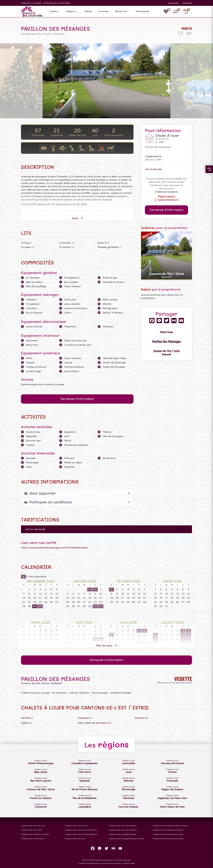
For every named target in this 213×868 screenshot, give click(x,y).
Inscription (174, 3)
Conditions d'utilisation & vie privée (93, 863)
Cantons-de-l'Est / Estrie (36, 34)
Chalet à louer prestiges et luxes (122, 834)
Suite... (77, 218)
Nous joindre (115, 863)
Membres (187, 3)
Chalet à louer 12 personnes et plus (168, 830)
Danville (27, 718)
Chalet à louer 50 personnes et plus (168, 839)
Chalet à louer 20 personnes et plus (168, 834)
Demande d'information (77, 399)
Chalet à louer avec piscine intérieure (81, 830)
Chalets (53, 11)
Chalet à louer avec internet (33, 839)
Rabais (88, 11)
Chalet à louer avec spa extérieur (123, 830)
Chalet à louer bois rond (31, 830)
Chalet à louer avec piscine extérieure (81, 834)
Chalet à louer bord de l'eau (33, 826)
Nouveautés (143, 11)
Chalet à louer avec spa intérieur (123, 826)
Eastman (142, 718)
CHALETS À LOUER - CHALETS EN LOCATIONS (45, 3)
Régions (71, 11)
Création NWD (129, 863)
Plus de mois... (106, 646)
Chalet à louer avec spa (75, 839)
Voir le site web (153, 169)
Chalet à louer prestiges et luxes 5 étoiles (170, 826)
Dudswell (59, 34)
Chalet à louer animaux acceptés (35, 834)
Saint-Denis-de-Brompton (95, 723)
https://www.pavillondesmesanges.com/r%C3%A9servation (55, 548)
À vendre (103, 11)
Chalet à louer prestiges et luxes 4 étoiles (126, 839)
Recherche (121, 11)
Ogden (27, 723)
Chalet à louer (166, 332)
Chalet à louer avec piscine (76, 826)
